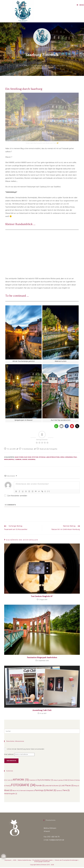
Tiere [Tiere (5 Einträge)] (66, 791)
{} (45, 492)
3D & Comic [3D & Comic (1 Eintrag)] (8, 781)
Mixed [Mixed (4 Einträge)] (8, 791)
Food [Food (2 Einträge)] (8, 787)
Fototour (35, 458)
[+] (49, 492)
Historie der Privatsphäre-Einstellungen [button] (66, 861)
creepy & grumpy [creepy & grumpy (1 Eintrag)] (59, 781)
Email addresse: (9, 755)
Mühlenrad (69, 458)
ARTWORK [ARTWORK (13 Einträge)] (21, 781)
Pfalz (75, 458)
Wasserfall (32, 460)
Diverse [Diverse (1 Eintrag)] (73, 781)
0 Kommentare (28, 450)
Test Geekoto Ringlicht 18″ (42, 597)
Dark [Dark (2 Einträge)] (67, 781)
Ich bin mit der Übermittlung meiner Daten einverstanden (24, 750)
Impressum (8, 861)
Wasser (25, 460)
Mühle (62, 458)
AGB (14, 861)
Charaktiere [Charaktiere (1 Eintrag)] (33, 781)
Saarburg (18, 460)
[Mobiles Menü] (80, 5)
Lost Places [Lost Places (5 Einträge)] (67, 786)
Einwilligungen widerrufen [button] (42, 862)
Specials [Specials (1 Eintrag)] (59, 792)
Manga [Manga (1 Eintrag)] (76, 787)
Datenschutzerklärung (24, 861)
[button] (56, 427)
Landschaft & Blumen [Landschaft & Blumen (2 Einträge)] (53, 787)
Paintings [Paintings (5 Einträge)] (40, 791)
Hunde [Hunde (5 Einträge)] (40, 786)
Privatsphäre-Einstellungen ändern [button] (43, 861)
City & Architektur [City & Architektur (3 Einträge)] (45, 781)
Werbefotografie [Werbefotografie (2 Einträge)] (11, 795)
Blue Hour (28, 458)
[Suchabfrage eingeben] (42, 732)
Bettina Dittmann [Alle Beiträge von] (42, 48)
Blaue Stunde (19, 458)
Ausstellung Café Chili (42, 711)
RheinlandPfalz (9, 460)
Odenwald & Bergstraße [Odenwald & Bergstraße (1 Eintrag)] (27, 792)
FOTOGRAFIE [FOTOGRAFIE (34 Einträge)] (23, 786)
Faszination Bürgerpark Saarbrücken (42, 658)
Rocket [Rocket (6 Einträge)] (51, 791)
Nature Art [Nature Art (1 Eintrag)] (16, 792)
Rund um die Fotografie (42, 67)
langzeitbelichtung (53, 458)
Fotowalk (42, 458)
